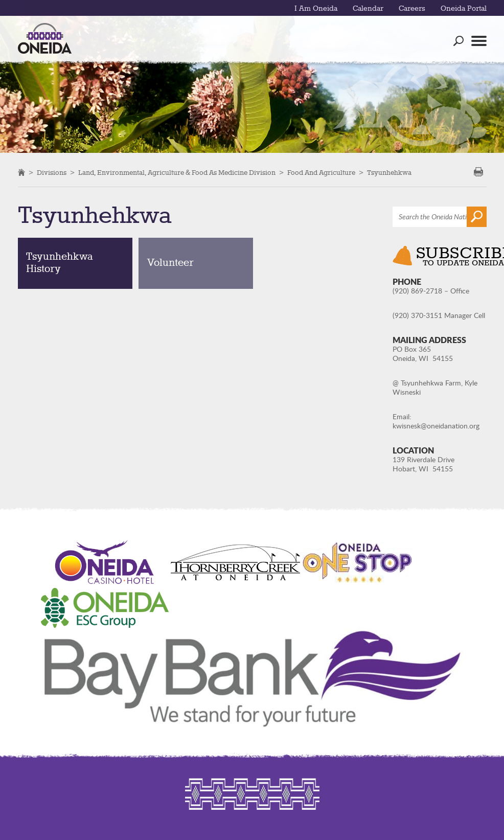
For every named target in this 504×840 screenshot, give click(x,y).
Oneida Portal (464, 9)
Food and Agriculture (321, 173)
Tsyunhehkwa (389, 173)
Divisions (52, 173)
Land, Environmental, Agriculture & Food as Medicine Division (177, 173)
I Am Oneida (316, 9)
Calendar (368, 9)
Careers (412, 9)
